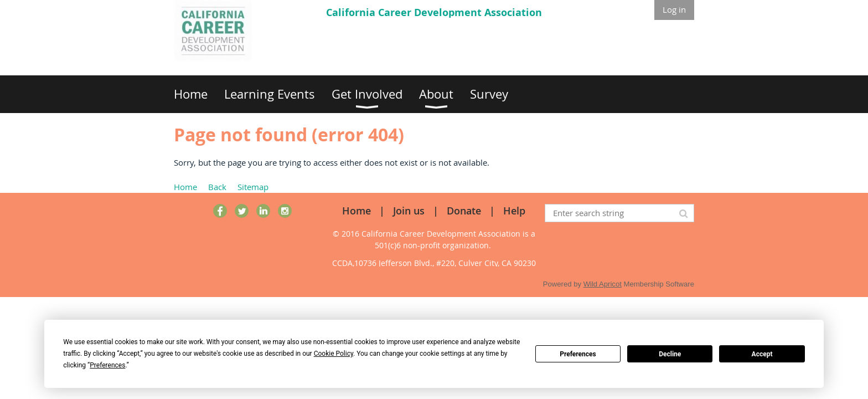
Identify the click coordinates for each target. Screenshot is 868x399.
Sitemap (253, 187)
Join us (409, 211)
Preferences (578, 354)
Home (185, 187)
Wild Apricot (603, 284)
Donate (464, 211)
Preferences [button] (107, 365)
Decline (670, 354)
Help (514, 211)
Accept (762, 354)
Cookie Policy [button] (334, 354)
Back (217, 187)
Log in (674, 9)
